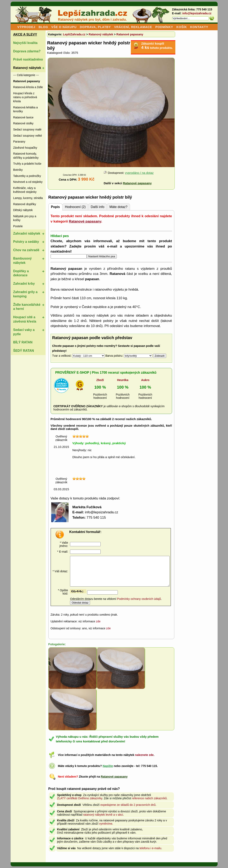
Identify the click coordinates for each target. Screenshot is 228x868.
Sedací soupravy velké (28, 136)
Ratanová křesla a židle (28, 87)
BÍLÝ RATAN (23, 342)
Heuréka (123, 380)
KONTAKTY (199, 27)
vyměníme (106, 824)
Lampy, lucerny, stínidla (28, 198)
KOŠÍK (182, 27)
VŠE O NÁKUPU (64, 27)
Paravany (19, 142)
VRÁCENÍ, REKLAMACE (133, 27)
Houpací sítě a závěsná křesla (25, 319)
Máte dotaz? (118, 207)
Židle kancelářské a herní (27, 307)
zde (98, 621)
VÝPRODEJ (26, 27)
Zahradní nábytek (27, 233)
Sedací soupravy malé (27, 129)
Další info (97, 207)
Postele (18, 226)
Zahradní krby (24, 284)
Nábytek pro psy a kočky (25, 218)
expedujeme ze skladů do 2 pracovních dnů (128, 805)
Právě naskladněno (28, 59)
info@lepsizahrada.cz (197, 13)
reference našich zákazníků (149, 798)
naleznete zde (144, 755)
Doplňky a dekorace (21, 273)
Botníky (18, 170)
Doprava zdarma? (27, 51)
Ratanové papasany (130, 34)
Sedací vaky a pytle (24, 332)
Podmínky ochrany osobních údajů (139, 599)
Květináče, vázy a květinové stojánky (25, 190)
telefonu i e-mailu (150, 848)
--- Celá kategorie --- (26, 75)
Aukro (145, 380)
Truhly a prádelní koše (27, 164)
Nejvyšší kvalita (25, 43)
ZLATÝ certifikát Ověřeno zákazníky (80, 798)
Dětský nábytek (23, 210)
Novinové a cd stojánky (28, 182)
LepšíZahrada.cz (74, 34)
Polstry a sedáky (26, 242)
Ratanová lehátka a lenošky (26, 109)
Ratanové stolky (23, 123)
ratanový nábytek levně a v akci (103, 815)
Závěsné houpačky (25, 148)
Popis (56, 207)
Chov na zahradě (26, 250)
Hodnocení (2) (75, 207)
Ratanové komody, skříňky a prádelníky (26, 156)
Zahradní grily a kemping (25, 294)
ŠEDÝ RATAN (24, 351)
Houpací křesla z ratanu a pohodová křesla (25, 97)
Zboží (100, 380)
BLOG (43, 27)
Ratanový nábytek (27, 68)
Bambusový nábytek (23, 261)
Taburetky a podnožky (27, 176)
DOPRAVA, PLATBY (95, 27)
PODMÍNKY (164, 27)
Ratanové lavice (23, 117)
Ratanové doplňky (25, 204)
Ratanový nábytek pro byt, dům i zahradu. (92, 20)
